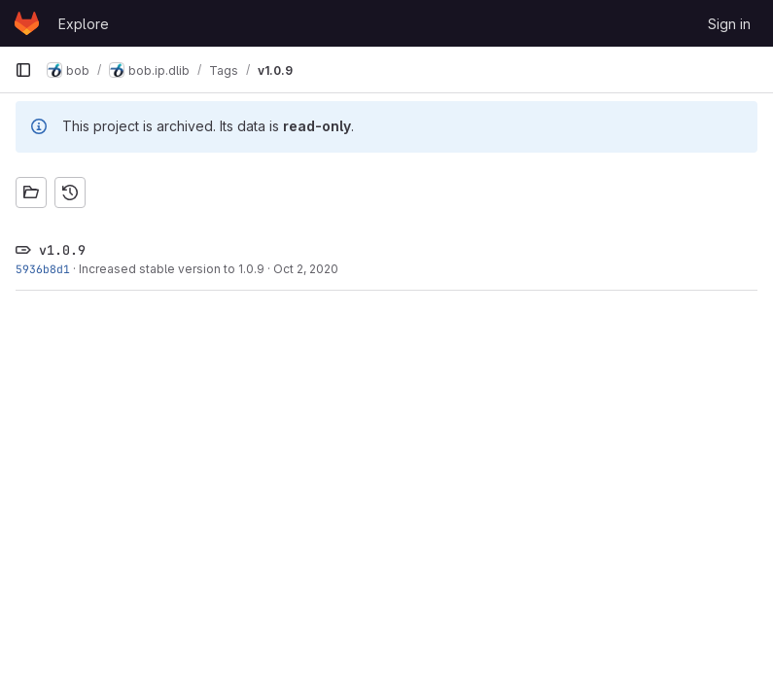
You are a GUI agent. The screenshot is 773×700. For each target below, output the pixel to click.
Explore (84, 24)
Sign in (729, 24)
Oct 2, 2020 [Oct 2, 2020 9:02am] (306, 269)
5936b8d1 (43, 269)
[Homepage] (27, 23)
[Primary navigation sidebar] (23, 70)
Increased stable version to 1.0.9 (172, 269)
